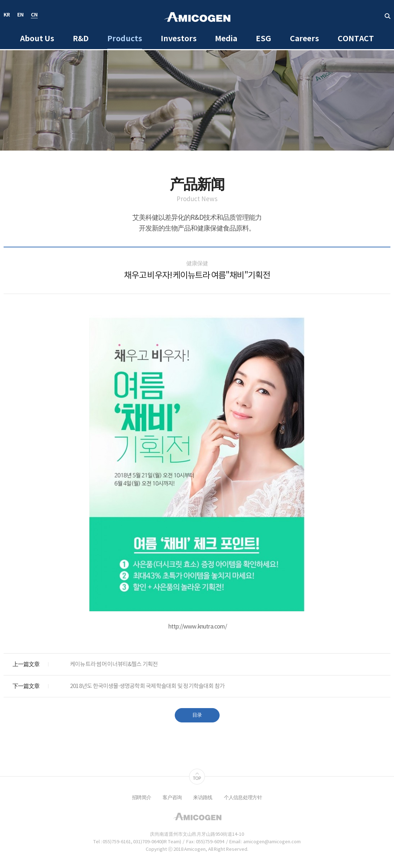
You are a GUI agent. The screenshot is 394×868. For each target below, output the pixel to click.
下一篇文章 (26, 686)
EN (20, 15)
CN (34, 15)
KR (7, 15)
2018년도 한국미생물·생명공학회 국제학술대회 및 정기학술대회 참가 (147, 686)
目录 (197, 715)
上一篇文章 (26, 664)
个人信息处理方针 (243, 798)
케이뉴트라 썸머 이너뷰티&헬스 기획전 (114, 664)
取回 (388, 16)
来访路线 (203, 798)
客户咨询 (172, 798)
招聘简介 (142, 798)
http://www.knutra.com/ (198, 627)
